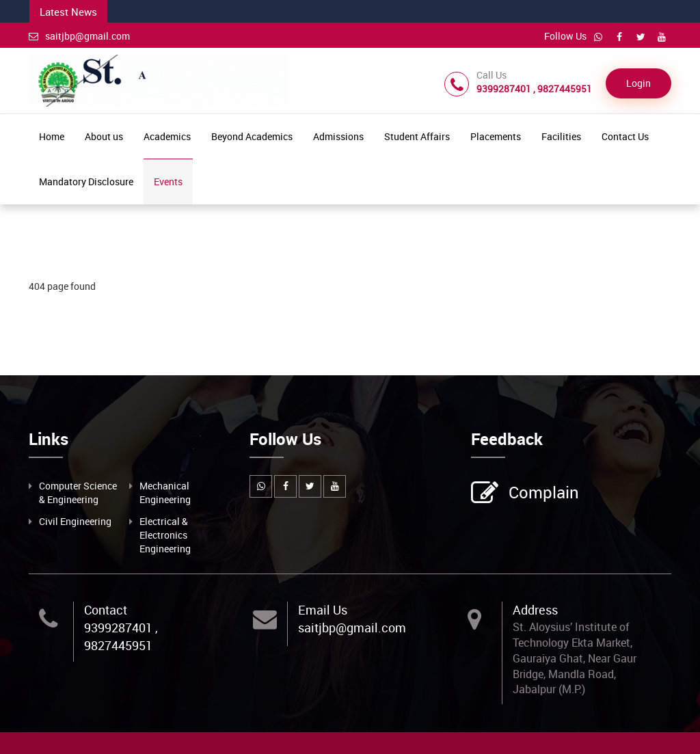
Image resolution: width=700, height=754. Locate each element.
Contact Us (625, 136)
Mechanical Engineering (165, 493)
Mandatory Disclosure (86, 181)
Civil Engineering (75, 521)
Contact (106, 610)
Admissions (338, 136)
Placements (496, 136)
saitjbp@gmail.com (79, 36)
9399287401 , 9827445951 (121, 636)
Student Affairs (417, 136)
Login (638, 83)
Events (168, 181)
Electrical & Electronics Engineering (165, 535)
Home (52, 136)
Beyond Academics (252, 136)
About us (104, 136)
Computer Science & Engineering (78, 493)
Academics (167, 136)
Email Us (323, 610)
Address (535, 610)
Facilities (561, 136)
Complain (542, 494)
